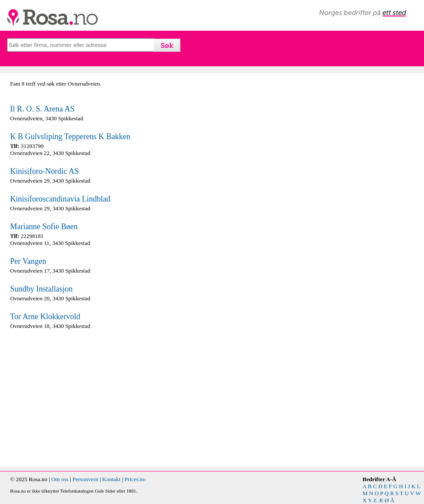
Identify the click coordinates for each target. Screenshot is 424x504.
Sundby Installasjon (41, 289)
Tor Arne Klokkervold (45, 317)
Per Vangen (28, 261)
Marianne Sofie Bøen (44, 227)
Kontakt (111, 479)
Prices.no (135, 479)
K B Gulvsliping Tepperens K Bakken (70, 137)
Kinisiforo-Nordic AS (45, 171)
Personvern (85, 479)
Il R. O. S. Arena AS (42, 109)
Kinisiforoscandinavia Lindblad (60, 199)
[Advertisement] (109, 398)
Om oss (60, 479)
